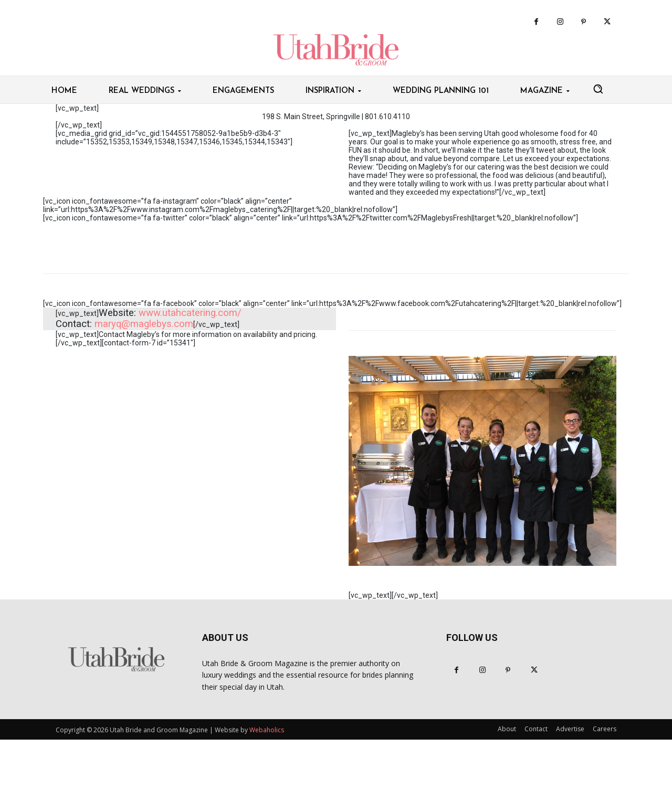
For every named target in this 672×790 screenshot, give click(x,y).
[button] (598, 89)
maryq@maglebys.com (144, 324)
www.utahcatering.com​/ (190, 313)
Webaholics (267, 730)
